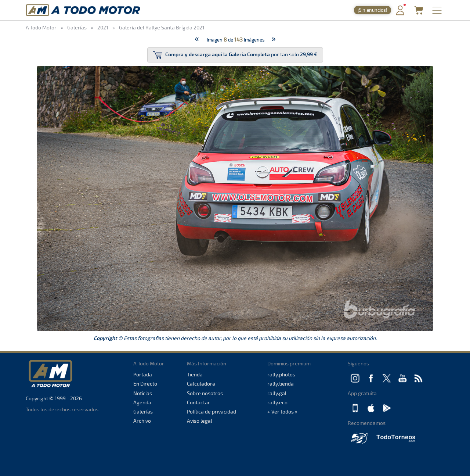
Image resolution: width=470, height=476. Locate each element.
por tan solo (235, 55)
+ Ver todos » (282, 411)
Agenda (142, 402)
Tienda (195, 374)
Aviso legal (200, 421)
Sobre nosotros (205, 393)
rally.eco (277, 402)
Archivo (142, 421)
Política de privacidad (211, 411)
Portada (143, 374)
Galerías (143, 411)
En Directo (145, 384)
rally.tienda (281, 384)
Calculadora (201, 384)
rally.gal (277, 393)
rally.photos (281, 374)
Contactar (198, 402)
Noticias (143, 393)
